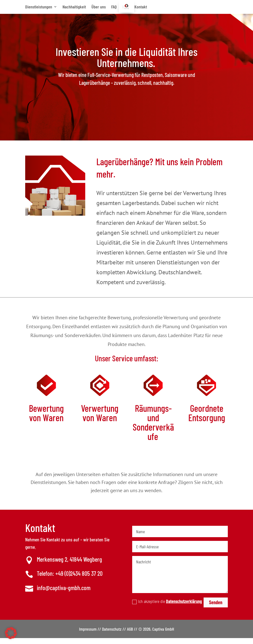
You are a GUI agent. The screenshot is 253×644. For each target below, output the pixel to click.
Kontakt (141, 7)
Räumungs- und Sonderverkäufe (153, 428)
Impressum (88, 635)
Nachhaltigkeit (74, 7)
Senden (216, 608)
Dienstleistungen (39, 7)
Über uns (99, 7)
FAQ (114, 7)
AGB (130, 635)
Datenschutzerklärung (184, 607)
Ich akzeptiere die (167, 607)
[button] (11, 633)
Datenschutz (112, 635)
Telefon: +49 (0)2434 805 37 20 (70, 579)
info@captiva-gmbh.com (64, 594)
